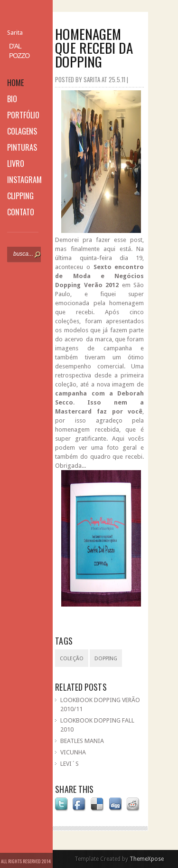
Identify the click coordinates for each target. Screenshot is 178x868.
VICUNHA (73, 752)
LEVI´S (70, 764)
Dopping (106, 659)
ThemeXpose (147, 859)
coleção (72, 659)
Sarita (15, 33)
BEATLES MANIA (82, 741)
